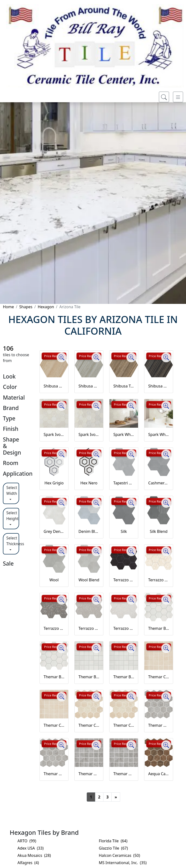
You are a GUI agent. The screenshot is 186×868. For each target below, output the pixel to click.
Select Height (12, 516)
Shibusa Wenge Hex (159, 386)
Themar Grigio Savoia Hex (159, 725)
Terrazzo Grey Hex (54, 628)
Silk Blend (159, 531)
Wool (54, 580)
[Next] (116, 797)
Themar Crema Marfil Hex (89, 725)
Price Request (54, 356)
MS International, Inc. (123, 863)
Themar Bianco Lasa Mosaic (89, 677)
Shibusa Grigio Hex (89, 386)
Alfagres (28, 863)
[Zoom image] (62, 357)
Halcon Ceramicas (119, 855)
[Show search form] (164, 97)
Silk (124, 531)
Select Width (12, 490)
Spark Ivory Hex (54, 434)
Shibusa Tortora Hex (124, 386)
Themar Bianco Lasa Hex (159, 628)
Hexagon (46, 307)
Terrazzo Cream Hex (159, 580)
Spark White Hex (124, 434)
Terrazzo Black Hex (124, 580)
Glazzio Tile (113, 848)
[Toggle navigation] (178, 97)
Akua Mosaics (34, 855)
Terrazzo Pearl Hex (89, 628)
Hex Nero (89, 483)
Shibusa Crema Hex (54, 386)
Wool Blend (89, 580)
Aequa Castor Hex (159, 774)
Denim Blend (89, 531)
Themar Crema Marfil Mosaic (159, 677)
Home (8, 307)
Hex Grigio (54, 483)
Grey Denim (54, 531)
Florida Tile (113, 841)
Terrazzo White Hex (124, 628)
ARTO (27, 841)
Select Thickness (13, 541)
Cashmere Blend (159, 483)
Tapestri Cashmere (124, 483)
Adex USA (31, 848)
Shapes (26, 307)
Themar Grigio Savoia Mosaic (89, 774)
